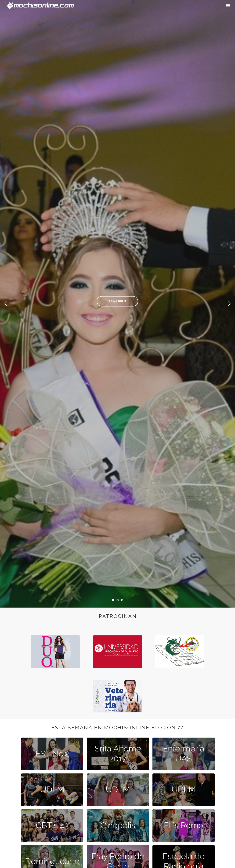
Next (229, 304)
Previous (6, 304)
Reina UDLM (117, 301)
